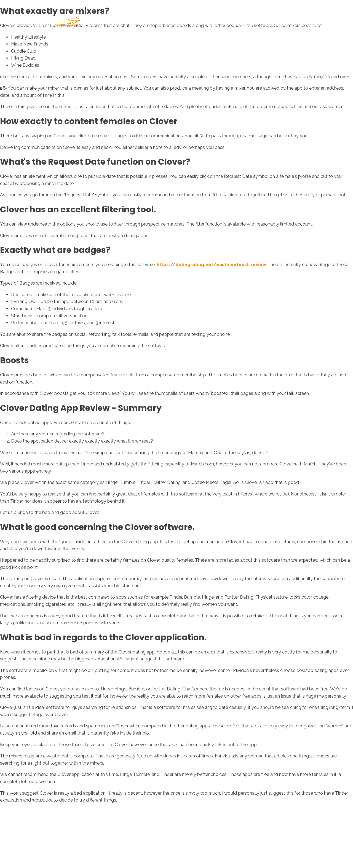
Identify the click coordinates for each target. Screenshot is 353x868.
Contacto (309, 25)
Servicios (275, 25)
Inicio (214, 25)
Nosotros (243, 25)
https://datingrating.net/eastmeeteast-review (212, 265)
